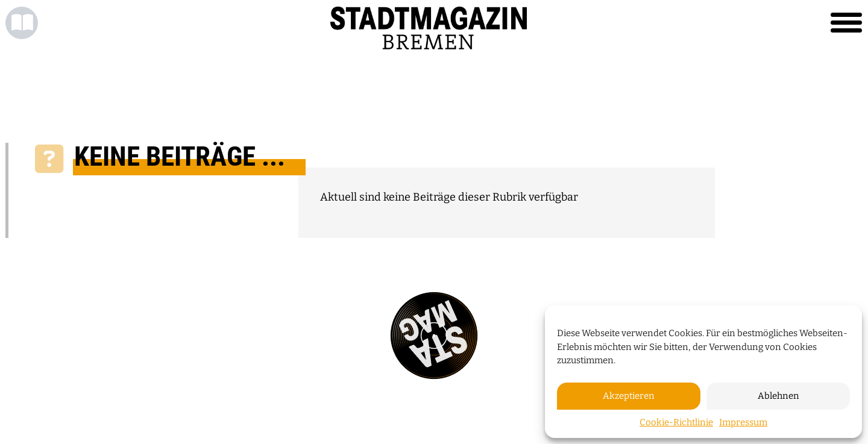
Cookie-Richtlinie (676, 422)
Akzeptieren (629, 396)
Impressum (743, 422)
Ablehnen (778, 396)
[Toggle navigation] (846, 23)
